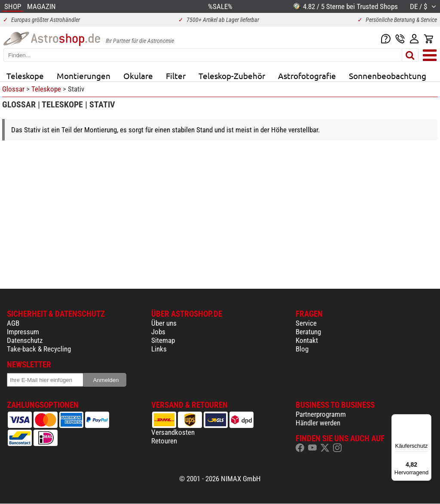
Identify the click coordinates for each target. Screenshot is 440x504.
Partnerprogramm (321, 414)
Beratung (308, 332)
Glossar (13, 89)
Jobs (158, 332)
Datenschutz (25, 340)
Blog (302, 349)
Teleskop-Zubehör (232, 76)
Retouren (164, 441)
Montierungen (84, 76)
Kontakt (307, 340)
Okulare (138, 76)
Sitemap (163, 340)
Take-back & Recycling (39, 349)
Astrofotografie (307, 76)
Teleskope (25, 76)
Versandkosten (173, 432)
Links (159, 349)
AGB (13, 323)
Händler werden (318, 423)
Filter (176, 76)
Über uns (164, 323)
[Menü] (426, 419)
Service (306, 323)
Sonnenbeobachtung (388, 76)
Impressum (23, 332)
